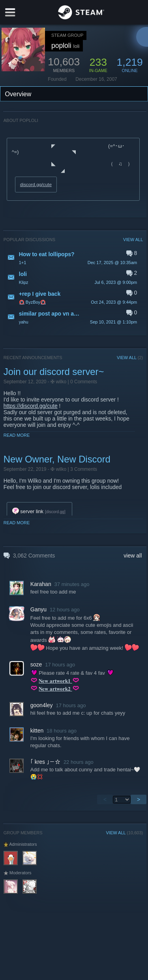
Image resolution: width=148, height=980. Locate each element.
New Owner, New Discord (57, 459)
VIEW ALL (133, 240)
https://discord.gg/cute (31, 406)
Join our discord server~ (54, 372)
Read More (17, 435)
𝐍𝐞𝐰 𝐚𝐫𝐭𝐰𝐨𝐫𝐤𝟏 (55, 681)
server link (28, 511)
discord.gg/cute (36, 185)
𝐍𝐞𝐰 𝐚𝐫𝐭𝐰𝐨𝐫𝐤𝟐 (55, 689)
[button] (73, 258)
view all (133, 556)
